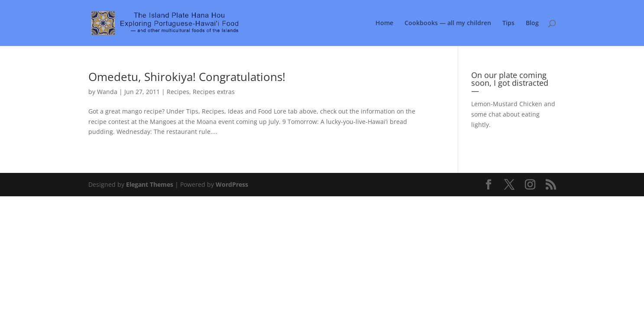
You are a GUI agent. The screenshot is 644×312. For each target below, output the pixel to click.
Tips (508, 23)
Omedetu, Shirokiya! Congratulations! (187, 77)
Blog (532, 23)
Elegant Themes (150, 184)
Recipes (178, 92)
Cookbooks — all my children (448, 23)
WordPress (232, 184)
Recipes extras (214, 92)
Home (384, 23)
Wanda (107, 92)
